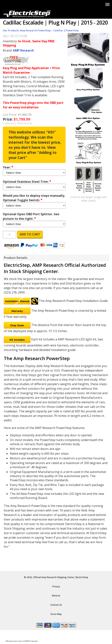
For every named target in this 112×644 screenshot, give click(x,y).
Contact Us (56, 605)
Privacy (56, 587)
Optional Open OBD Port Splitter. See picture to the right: (31, 216)
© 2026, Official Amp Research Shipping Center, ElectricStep (56, 577)
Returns (56, 596)
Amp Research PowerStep (35, 30)
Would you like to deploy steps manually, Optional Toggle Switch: (34, 198)
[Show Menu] (107, 4)
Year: (8, 167)
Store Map (56, 614)
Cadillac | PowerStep (66, 30)
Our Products (11, 30)
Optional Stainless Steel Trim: (27, 181)
